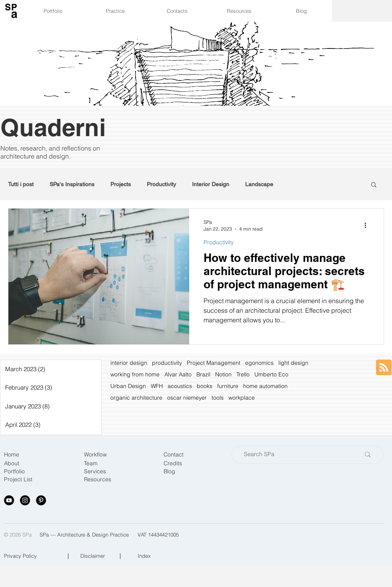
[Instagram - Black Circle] (25, 500)
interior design (129, 363)
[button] (374, 185)
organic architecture (136, 398)
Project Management (214, 363)
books (205, 386)
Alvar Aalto (178, 375)
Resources (98, 479)
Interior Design (211, 184)
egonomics (259, 363)
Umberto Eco (271, 375)
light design (293, 363)
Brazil (203, 375)
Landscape (259, 184)
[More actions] (368, 225)
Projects (121, 184)
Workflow (95, 454)
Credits (173, 463)
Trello (243, 375)
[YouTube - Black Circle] (9, 500)
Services (95, 471)
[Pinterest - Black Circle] (41, 500)
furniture (228, 386)
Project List (18, 479)
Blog (169, 471)
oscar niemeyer (187, 398)
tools (218, 398)
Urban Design (128, 386)
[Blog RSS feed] (384, 368)
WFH (157, 386)
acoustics (180, 386)
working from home (135, 375)
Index (144, 556)
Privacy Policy (20, 556)
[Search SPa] (296, 455)
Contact (174, 454)
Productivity (161, 184)
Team (91, 463)
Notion (223, 375)
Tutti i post (21, 184)
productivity (167, 363)
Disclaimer (93, 556)
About (12, 463)
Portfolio (14, 471)
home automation (265, 386)
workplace (242, 398)
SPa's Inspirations (72, 184)
